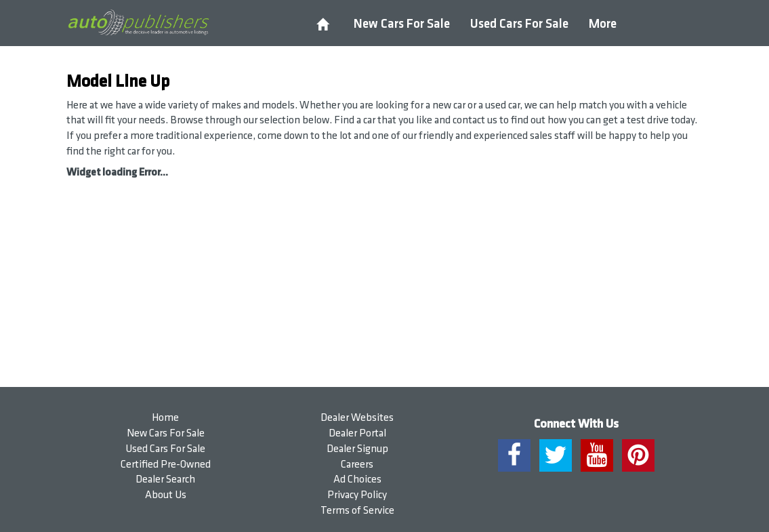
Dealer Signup (357, 449)
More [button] (603, 24)
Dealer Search (165, 479)
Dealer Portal (357, 433)
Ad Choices (357, 479)
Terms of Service (357, 511)
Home (165, 418)
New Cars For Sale (402, 24)
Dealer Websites (357, 418)
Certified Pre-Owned (166, 465)
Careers (357, 465)
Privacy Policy (357, 495)
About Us (166, 495)
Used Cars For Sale (519, 24)
